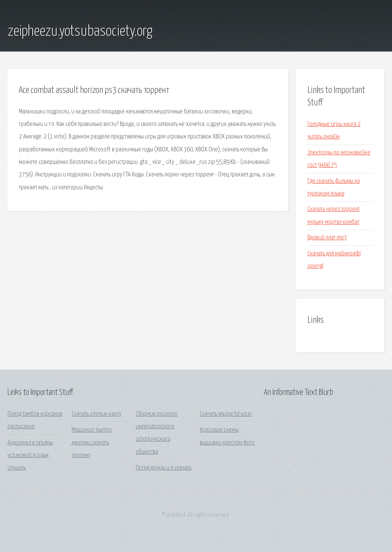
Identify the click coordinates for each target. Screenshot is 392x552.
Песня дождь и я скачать (164, 468)
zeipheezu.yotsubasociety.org (80, 31)
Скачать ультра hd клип (226, 414)
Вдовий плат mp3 (327, 238)
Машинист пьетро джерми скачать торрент (92, 443)
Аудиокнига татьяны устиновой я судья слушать (30, 456)
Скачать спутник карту (96, 414)
